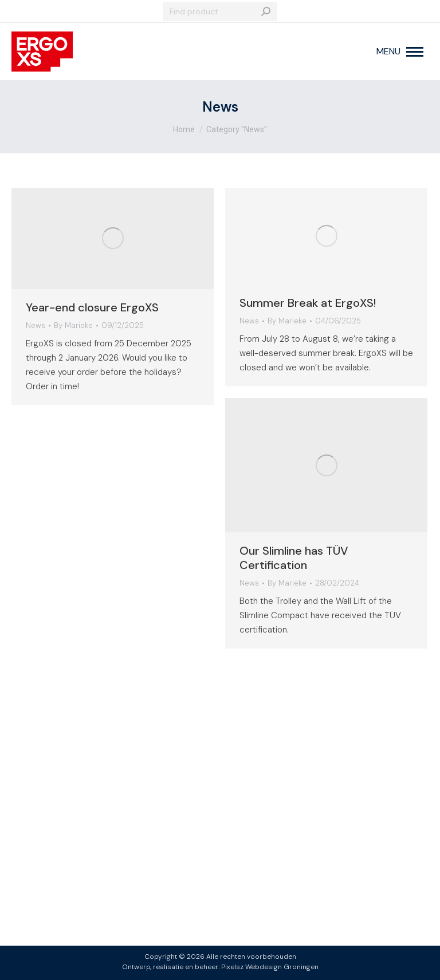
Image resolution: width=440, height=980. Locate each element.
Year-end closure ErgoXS (92, 307)
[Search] (220, 11)
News (36, 325)
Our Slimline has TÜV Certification (294, 558)
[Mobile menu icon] (400, 52)
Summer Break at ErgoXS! (308, 303)
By (73, 325)
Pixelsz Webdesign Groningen (270, 967)
